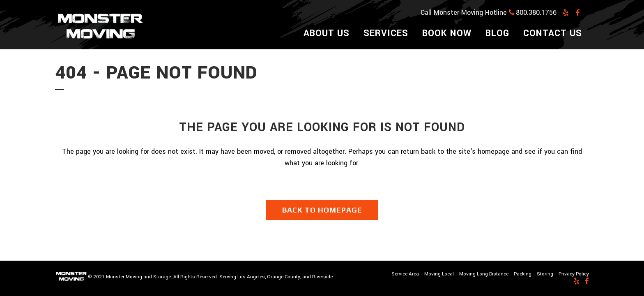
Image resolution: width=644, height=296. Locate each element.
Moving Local (439, 274)
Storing (545, 274)
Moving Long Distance (484, 274)
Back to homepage (322, 210)
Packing (523, 274)
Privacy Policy (574, 274)
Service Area (405, 274)
